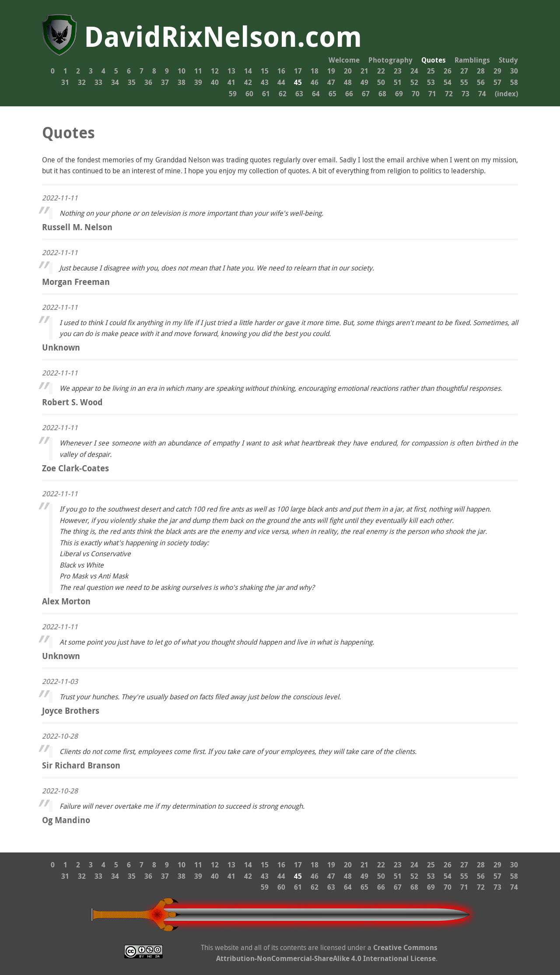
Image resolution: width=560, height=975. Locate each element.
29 (497, 71)
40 (215, 82)
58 (514, 82)
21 (364, 71)
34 (115, 82)
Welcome (344, 60)
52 (414, 82)
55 (464, 82)
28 (481, 71)
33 (98, 82)
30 (514, 71)
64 (316, 94)
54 (448, 82)
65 (332, 94)
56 (481, 82)
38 (182, 82)
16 (281, 71)
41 (231, 82)
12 (215, 71)
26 (448, 71)
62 (283, 94)
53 (431, 82)
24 (414, 71)
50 (381, 82)
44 (281, 82)
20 (348, 71)
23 (398, 71)
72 (449, 94)
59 (233, 94)
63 (299, 94)
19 (331, 71)
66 (349, 94)
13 (231, 71)
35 (132, 82)
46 (315, 82)
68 (382, 94)
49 (364, 82)
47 (331, 82)
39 (198, 82)
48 (348, 82)
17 (298, 71)
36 (148, 82)
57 (497, 82)
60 (249, 94)
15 (265, 71)
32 (82, 82)
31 (65, 82)
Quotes (434, 60)
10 (182, 71)
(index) (506, 94)
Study (508, 60)
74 (482, 94)
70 (416, 94)
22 (381, 71)
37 (165, 82)
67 (366, 94)
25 (431, 71)
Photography (390, 60)
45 (298, 82)
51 (398, 82)
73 (465, 94)
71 (432, 94)
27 (464, 71)
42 (248, 82)
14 (248, 71)
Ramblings (472, 60)
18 (315, 71)
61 (266, 94)
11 (198, 71)
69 (399, 94)
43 (265, 82)
